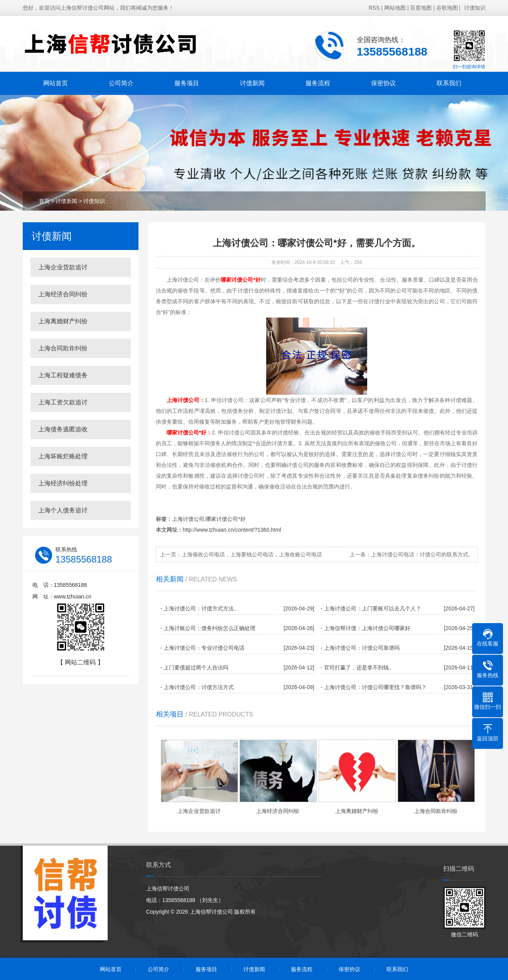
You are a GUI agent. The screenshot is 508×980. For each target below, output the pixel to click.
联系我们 (449, 83)
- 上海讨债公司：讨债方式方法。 (200, 608)
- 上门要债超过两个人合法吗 (195, 667)
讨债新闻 (252, 83)
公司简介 (121, 83)
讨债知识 (475, 8)
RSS (374, 8)
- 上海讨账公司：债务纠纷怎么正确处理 (208, 628)
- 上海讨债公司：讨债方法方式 (197, 687)
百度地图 (421, 8)
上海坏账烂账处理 (63, 456)
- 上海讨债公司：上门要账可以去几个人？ (371, 608)
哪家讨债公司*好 (225, 519)
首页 (44, 201)
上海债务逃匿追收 (63, 429)
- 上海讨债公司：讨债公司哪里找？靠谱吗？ (374, 687)
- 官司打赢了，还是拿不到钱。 (357, 667)
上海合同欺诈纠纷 (63, 348)
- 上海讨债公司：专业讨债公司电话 (203, 648)
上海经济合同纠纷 (63, 294)
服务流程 (318, 83)
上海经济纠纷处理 (63, 483)
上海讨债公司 (188, 519)
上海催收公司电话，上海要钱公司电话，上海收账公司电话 (252, 554)
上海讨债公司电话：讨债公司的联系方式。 (422, 554)
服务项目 (187, 83)
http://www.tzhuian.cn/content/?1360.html (232, 530)
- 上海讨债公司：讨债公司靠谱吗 (360, 648)
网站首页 (56, 83)
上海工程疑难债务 (63, 375)
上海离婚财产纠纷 (63, 321)
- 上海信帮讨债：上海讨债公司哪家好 (365, 628)
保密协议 (383, 83)
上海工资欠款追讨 (63, 402)
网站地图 (395, 8)
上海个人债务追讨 (63, 510)
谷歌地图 (447, 8)
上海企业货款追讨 (63, 267)
